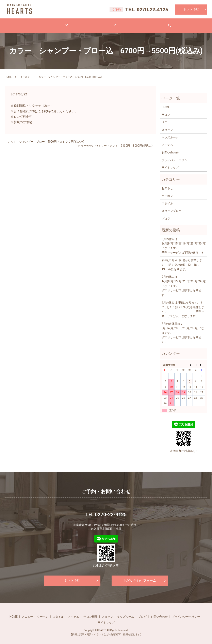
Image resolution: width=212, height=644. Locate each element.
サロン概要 (91, 613)
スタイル (67, 23)
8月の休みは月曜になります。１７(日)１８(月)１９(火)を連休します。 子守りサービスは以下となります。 (183, 305)
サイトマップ (170, 164)
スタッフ (167, 126)
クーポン (25, 73)
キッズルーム (170, 133)
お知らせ (167, 184)
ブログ (131, 23)
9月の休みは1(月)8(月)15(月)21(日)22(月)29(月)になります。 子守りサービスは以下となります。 (183, 282)
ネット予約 (191, 9)
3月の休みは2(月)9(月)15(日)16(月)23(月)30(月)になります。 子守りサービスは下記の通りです (183, 242)
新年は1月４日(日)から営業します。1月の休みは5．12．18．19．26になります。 (182, 261)
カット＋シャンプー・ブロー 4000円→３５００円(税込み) (46, 138)
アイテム (90, 23)
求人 (150, 23)
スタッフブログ (172, 207)
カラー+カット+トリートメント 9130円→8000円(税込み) (115, 142)
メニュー (45, 23)
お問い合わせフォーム (140, 577)
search (195, 23)
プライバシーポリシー (176, 156)
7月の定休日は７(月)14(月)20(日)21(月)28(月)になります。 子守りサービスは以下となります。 (183, 329)
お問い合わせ (172, 23)
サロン (111, 23)
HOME (24, 23)
